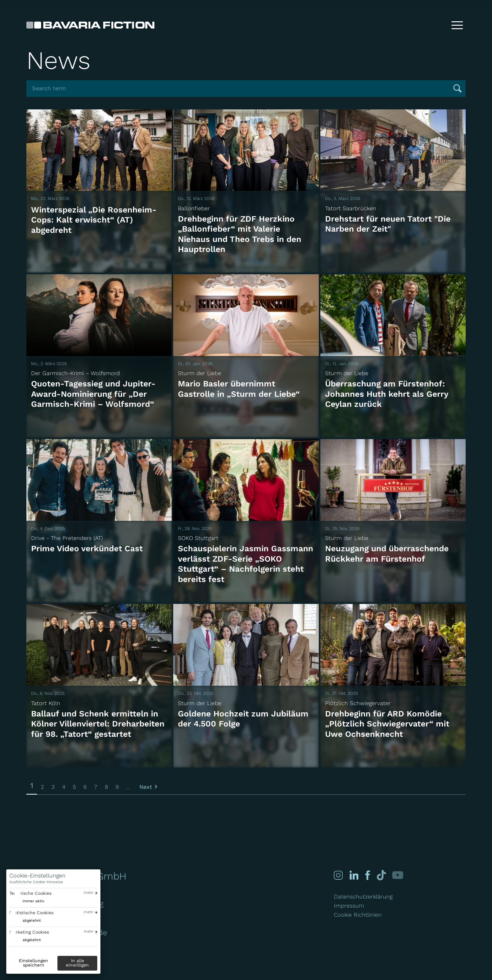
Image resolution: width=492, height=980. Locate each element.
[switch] (27, 901)
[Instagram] (338, 875)
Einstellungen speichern (33, 963)
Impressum (349, 906)
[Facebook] (367, 875)
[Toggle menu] (457, 25)
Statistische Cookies (31, 913)
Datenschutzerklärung (363, 896)
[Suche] (437, 25)
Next (146, 787)
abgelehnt (32, 920)
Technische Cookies (30, 893)
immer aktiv (33, 901)
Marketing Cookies (29, 932)
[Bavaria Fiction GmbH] (90, 25)
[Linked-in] (354, 875)
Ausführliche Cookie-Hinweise (36, 882)
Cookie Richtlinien (358, 915)
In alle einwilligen (77, 963)
